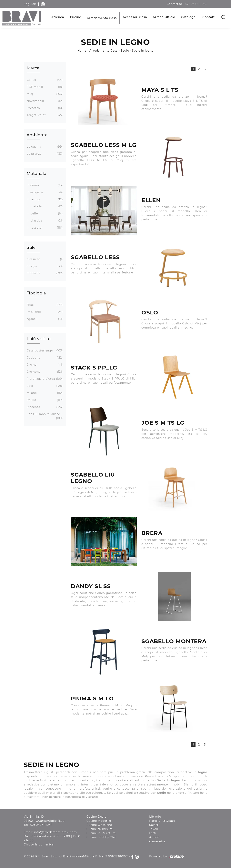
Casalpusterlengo (44, 351)
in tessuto (44, 228)
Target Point (44, 115)
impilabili (44, 312)
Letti (153, 833)
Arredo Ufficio (164, 17)
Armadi (155, 837)
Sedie (125, 51)
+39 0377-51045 (196, 4)
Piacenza (44, 407)
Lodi (44, 386)
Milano (44, 393)
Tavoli (154, 829)
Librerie (155, 817)
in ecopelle (44, 192)
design (44, 266)
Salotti (154, 825)
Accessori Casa (135, 17)
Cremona (44, 372)
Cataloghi (189, 17)
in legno (44, 199)
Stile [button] (31, 247)
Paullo (44, 400)
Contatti (209, 17)
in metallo (44, 207)
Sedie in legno (143, 51)
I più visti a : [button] (39, 339)
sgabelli (44, 319)
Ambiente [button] (37, 135)
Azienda (58, 17)
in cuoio (44, 185)
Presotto (44, 108)
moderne (44, 273)
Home (82, 51)
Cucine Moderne (99, 821)
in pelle (44, 214)
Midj (44, 94)
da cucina (44, 147)
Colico (44, 80)
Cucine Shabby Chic (101, 837)
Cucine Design (97, 817)
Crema (44, 365)
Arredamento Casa (102, 18)
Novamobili (44, 101)
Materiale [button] (36, 173)
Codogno (44, 358)
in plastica (44, 221)
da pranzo (44, 154)
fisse (44, 305)
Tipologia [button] (36, 293)
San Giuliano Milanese (44, 416)
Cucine (76, 17)
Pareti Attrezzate (162, 821)
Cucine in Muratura (101, 833)
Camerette (157, 841)
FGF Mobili (44, 87)
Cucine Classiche (99, 825)
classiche (44, 259)
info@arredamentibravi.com (55, 832)
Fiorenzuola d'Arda (44, 379)
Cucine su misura (100, 829)
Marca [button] (33, 68)
